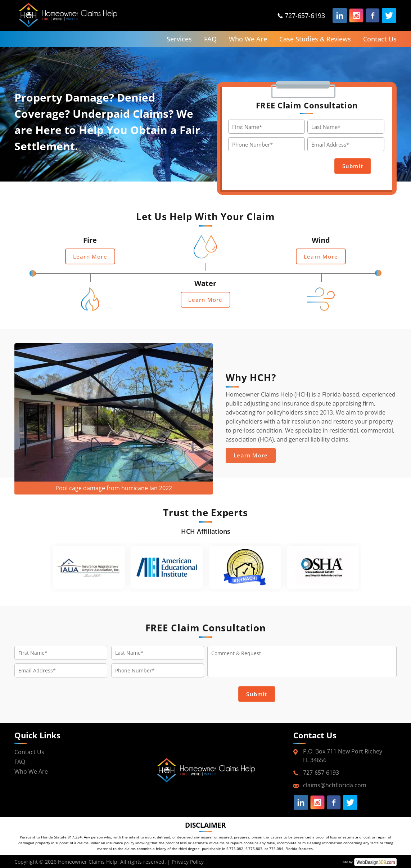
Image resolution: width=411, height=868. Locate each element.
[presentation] (287, 166)
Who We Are (248, 39)
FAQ (210, 39)
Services (179, 39)
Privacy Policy (188, 861)
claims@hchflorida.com (335, 785)
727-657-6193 (305, 15)
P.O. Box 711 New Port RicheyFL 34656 (343, 756)
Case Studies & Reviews (315, 39)
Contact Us (380, 39)
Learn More (90, 256)
